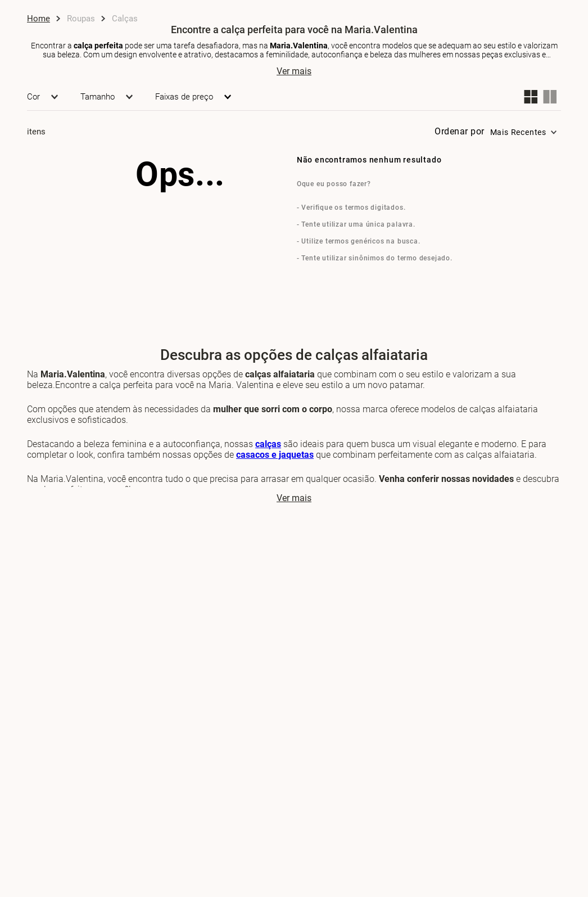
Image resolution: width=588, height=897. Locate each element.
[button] (42, 97)
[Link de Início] (39, 19)
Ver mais (294, 71)
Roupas (81, 19)
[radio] (533, 97)
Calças (125, 19)
